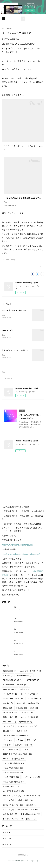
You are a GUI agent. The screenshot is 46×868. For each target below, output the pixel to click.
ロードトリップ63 (30, 697)
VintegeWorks (10, 692)
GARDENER (33, 683)
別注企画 (21, 711)
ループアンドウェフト (14, 794)
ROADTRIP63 (34, 702)
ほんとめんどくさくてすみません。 (28, 610)
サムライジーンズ (32, 780)
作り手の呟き (10, 817)
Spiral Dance (10, 674)
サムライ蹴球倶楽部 (13, 775)
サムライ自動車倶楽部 (14, 785)
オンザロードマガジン (13, 702)
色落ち (24, 692)
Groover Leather (24, 678)
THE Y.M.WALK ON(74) (8, 262)
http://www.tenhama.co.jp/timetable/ (17, 548)
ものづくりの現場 (29, 720)
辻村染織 (8, 678)
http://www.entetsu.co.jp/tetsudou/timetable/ (21, 557)
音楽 (35, 812)
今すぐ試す (30, 10)
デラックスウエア (12, 799)
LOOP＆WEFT (11, 789)
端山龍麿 (23, 812)
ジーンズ (9, 729)
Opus (25, 752)
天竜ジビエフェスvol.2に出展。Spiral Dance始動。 (22, 353)
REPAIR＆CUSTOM (27, 729)
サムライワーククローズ (30, 674)
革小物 (7, 748)
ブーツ (8, 743)
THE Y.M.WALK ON (31, 817)
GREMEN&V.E (32, 799)
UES (34, 711)
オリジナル (10, 725)
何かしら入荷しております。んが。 (28, 632)
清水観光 (31, 808)
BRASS (8, 734)
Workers (33, 706)
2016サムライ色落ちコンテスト (17, 757)
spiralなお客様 (25, 803)
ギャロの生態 (10, 697)
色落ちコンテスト (23, 748)
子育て (31, 743)
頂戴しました (10, 720)
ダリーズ (9, 803)
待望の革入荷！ (20, 643)
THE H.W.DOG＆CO (13, 683)
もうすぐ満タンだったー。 (24, 621)
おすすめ (8, 706)
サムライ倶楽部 (11, 780)
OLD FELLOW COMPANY (15, 688)
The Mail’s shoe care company (16, 739)
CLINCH (22, 734)
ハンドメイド (10, 715)
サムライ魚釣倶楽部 (13, 771)
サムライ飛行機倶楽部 (14, 766)
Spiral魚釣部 (26, 725)
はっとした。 (27, 715)
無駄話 (8, 711)
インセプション (11, 752)
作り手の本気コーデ (13, 822)
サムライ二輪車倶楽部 (14, 762)
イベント (9, 812)
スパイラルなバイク (13, 808)
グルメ (21, 706)
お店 (20, 743)
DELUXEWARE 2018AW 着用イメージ (29, 655)
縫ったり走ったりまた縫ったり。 (15, 313)
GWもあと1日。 (8, 333)
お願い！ (31, 822)
